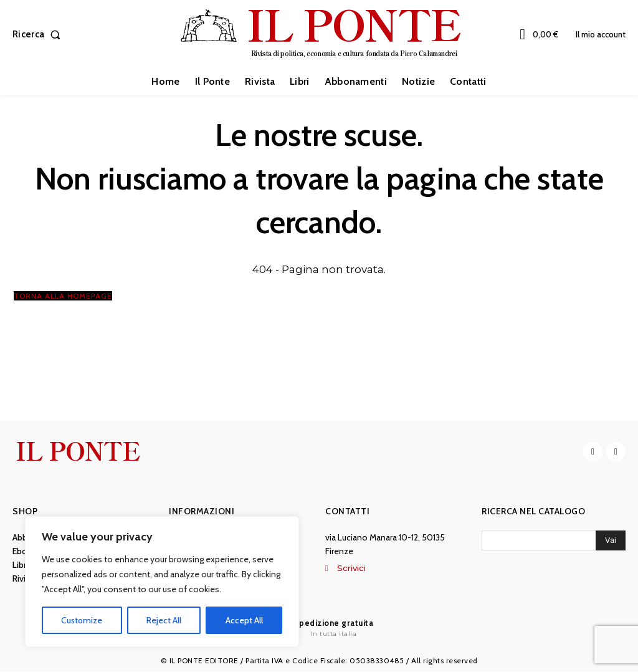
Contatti (347, 511)
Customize (82, 620)
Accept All (244, 620)
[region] (162, 582)
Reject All (164, 620)
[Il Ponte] (319, 628)
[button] (39, 35)
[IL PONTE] (321, 33)
